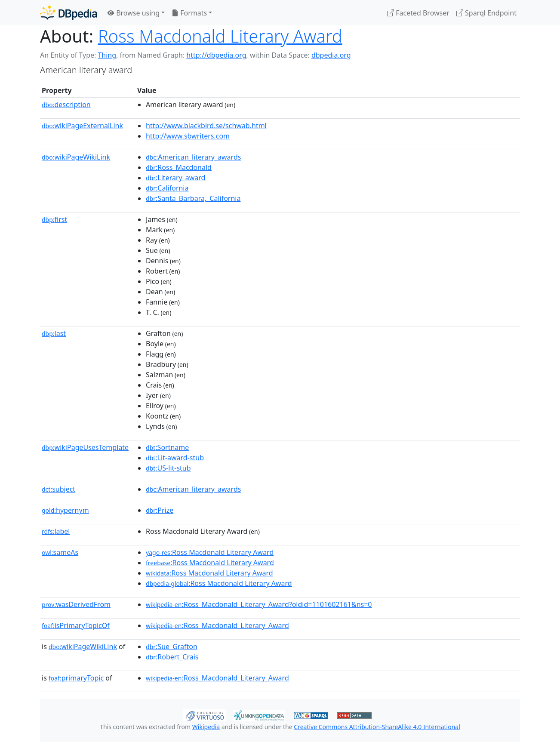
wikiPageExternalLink (82, 126)
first (54, 219)
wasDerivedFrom (76, 604)
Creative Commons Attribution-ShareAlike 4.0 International (377, 727)
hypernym (65, 510)
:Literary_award (175, 178)
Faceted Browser (418, 13)
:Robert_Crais (172, 657)
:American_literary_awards (193, 157)
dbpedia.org (331, 55)
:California (167, 188)
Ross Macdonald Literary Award (220, 36)
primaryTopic (76, 678)
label (56, 531)
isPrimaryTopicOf (76, 625)
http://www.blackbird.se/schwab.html (206, 126)
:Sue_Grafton (172, 647)
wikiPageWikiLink (76, 157)
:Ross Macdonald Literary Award (210, 552)
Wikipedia (206, 727)
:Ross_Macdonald (179, 167)
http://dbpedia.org (216, 55)
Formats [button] (189, 13)
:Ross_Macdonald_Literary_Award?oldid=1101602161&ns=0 (259, 604)
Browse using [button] (134, 13)
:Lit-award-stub (175, 458)
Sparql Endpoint (486, 13)
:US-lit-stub (168, 468)
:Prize (160, 510)
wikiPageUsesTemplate (85, 447)
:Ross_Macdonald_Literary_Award (217, 625)
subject (58, 489)
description (66, 105)
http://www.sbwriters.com (188, 136)
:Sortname (167, 447)
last (54, 333)
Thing (107, 55)
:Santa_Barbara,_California (193, 198)
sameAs (60, 552)
